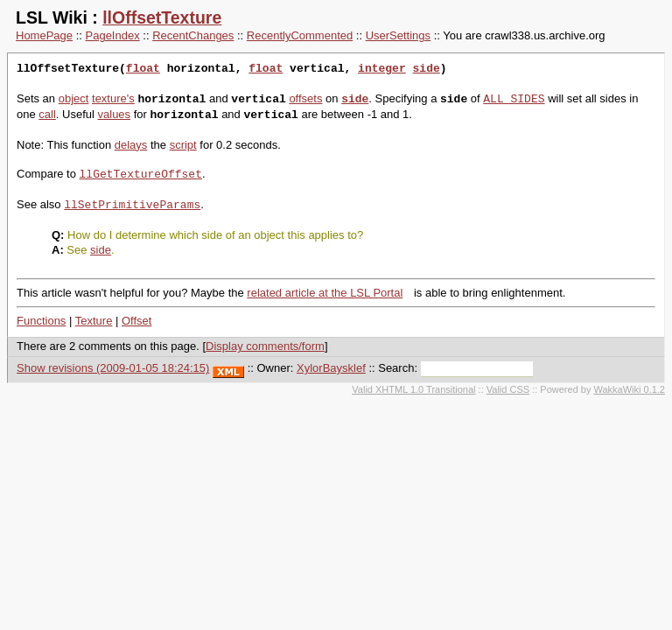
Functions (41, 321)
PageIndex (113, 35)
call (47, 115)
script (183, 145)
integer (382, 69)
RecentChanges (193, 35)
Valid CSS (508, 389)
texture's (113, 99)
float (143, 69)
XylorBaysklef (331, 368)
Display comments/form (265, 346)
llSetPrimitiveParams (132, 205)
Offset (136, 321)
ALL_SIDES (514, 99)
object (74, 99)
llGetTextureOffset (141, 174)
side (426, 69)
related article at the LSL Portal (325, 293)
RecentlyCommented (300, 35)
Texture (94, 321)
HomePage (44, 35)
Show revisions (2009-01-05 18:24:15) (113, 368)
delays (131, 145)
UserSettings (398, 35)
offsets (305, 99)
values (115, 115)
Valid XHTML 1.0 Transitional (413, 389)
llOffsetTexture (162, 17)
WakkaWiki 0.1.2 (629, 389)
